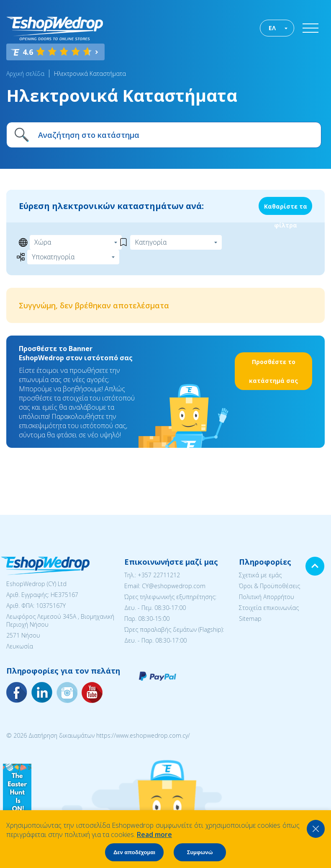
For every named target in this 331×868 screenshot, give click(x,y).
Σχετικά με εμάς (260, 575)
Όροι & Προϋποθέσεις (269, 586)
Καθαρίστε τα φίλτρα (286, 209)
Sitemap (250, 619)
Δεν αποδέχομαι (134, 852)
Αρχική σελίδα (25, 74)
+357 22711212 (159, 575)
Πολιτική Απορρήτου (267, 597)
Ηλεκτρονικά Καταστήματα (90, 74)
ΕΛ (272, 28)
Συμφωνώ (200, 852)
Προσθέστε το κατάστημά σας (273, 371)
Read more (154, 834)
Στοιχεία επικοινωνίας (269, 608)
